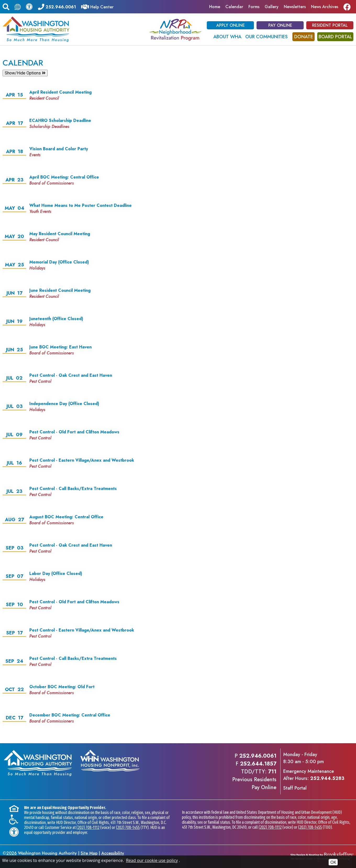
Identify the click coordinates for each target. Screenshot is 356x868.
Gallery (272, 7)
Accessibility (113, 853)
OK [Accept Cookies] (333, 862)
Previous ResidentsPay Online (254, 783)
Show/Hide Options (25, 73)
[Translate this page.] (18, 7)
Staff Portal (295, 788)
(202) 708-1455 (128, 827)
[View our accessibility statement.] (29, 7)
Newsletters (295, 7)
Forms (254, 7)
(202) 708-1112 (88, 827)
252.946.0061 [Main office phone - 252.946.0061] (258, 756)
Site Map (89, 853)
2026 (12, 853)
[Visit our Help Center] (97, 6)
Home (215, 7)
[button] (6, 6)
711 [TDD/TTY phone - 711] (272, 772)
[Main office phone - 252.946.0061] (57, 6)
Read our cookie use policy (152, 860)
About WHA (227, 37)
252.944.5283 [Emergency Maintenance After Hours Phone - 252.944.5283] (327, 778)
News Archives (325, 7)
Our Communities (266, 37)
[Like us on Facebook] (348, 7)
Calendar (234, 7)
